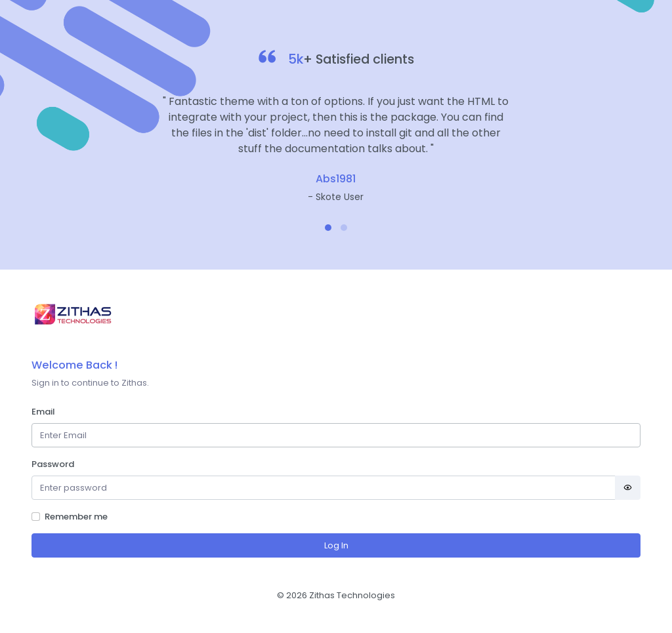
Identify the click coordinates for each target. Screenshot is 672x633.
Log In (336, 545)
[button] (328, 228)
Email (43, 412)
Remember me (76, 517)
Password (53, 464)
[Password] (324, 488)
